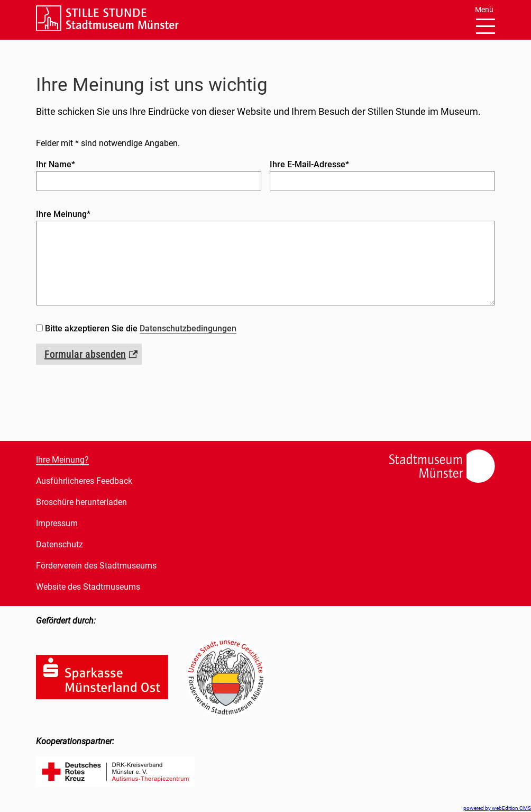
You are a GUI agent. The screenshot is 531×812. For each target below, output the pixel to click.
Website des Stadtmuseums (88, 587)
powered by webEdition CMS (497, 808)
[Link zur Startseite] (107, 28)
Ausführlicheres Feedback (84, 481)
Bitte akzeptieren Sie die (141, 328)
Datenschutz (59, 544)
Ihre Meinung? (62, 460)
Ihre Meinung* (63, 214)
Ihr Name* (56, 164)
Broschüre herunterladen (81, 502)
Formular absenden (85, 354)
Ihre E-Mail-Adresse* (309, 164)
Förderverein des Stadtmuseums (96, 566)
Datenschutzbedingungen (188, 328)
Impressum (57, 523)
